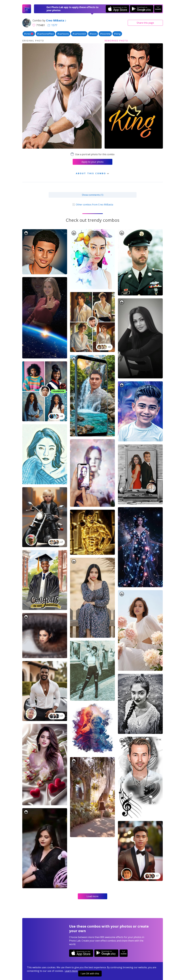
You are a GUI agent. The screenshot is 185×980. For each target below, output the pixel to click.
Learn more (71, 971)
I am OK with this (90, 974)
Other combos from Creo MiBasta (92, 205)
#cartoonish (79, 34)
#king (117, 34)
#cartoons (63, 34)
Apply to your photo (92, 162)
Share (145, 23)
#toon (93, 34)
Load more (92, 896)
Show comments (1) (93, 195)
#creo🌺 (29, 34)
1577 (52, 25)
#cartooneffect (45, 34)
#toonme (105, 34)
